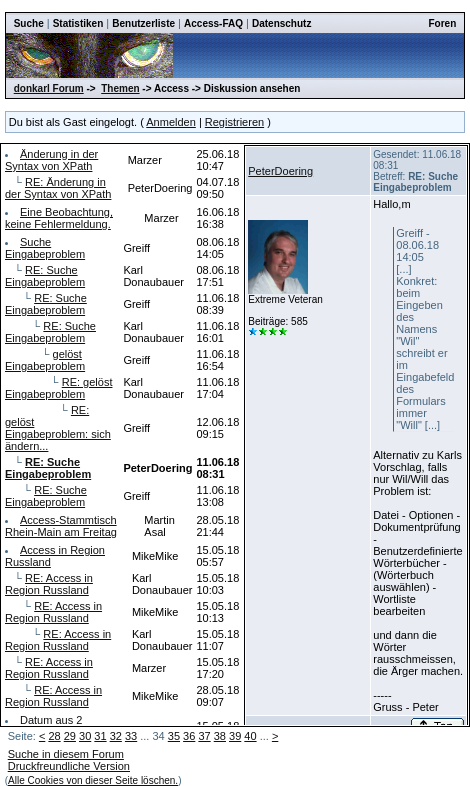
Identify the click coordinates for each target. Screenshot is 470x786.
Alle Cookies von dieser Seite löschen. (93, 780)
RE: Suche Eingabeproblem (45, 276)
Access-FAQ (213, 23)
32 (116, 736)
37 (204, 736)
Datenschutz (281, 23)
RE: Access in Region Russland (49, 584)
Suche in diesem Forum (66, 754)
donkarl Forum (49, 88)
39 (235, 736)
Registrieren (234, 122)
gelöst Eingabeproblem (45, 360)
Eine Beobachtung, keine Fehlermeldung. (59, 218)
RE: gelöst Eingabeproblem (58, 388)
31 (100, 736)
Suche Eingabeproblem (45, 248)
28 (54, 736)
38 (220, 736)
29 (70, 736)
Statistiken (78, 23)
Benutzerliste (143, 23)
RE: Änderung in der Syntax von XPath (58, 188)
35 (174, 736)
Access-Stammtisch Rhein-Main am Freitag (61, 526)
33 (131, 736)
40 (250, 736)
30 (85, 736)
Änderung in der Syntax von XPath (51, 160)
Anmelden (171, 122)
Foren (443, 23)
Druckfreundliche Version (69, 766)
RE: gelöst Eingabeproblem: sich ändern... (58, 428)
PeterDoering (280, 171)
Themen (120, 88)
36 (189, 736)
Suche (29, 23)
